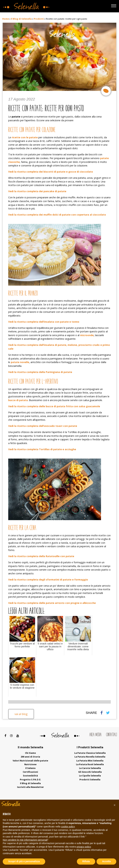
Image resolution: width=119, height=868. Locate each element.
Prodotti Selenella (90, 779)
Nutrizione (30, 764)
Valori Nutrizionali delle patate (30, 761)
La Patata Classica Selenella (90, 753)
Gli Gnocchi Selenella (90, 772)
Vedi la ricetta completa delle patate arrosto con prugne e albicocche (52, 603)
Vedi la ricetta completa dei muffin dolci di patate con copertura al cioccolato (57, 215)
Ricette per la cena (22, 528)
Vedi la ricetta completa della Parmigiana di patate (40, 372)
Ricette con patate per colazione (32, 130)
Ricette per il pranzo (23, 294)
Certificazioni (30, 772)
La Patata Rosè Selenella (90, 764)
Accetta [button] (106, 861)
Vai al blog (21, 714)
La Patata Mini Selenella (90, 761)
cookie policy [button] (68, 827)
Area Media (95, 735)
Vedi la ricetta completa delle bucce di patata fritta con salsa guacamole (54, 406)
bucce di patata (18, 400)
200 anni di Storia (30, 757)
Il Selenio (30, 768)
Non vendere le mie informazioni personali (25, 840)
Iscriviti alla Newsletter (30, 787)
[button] (115, 805)
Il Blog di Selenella (21, 19)
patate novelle (20, 362)
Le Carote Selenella (90, 768)
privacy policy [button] (84, 847)
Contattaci (111, 735)
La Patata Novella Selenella (90, 757)
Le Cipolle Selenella (90, 776)
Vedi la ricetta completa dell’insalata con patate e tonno (44, 322)
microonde (87, 335)
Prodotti (39, 19)
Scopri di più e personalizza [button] (24, 861)
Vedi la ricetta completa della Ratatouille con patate (41, 556)
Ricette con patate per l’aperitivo (33, 382)
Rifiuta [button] (86, 861)
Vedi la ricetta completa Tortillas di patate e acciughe (42, 449)
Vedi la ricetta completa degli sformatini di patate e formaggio (48, 580)
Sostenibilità (30, 776)
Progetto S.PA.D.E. (30, 779)
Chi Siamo (30, 753)
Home (6, 19)
